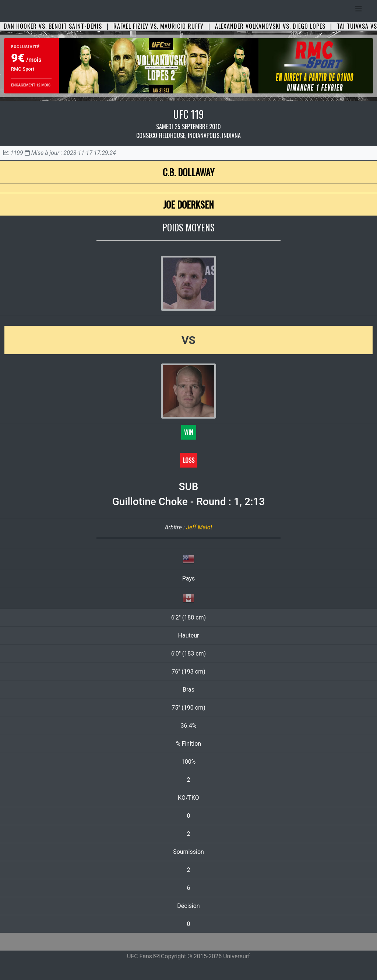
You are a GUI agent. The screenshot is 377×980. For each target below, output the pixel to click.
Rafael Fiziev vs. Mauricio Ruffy (158, 26)
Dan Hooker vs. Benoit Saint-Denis (53, 26)
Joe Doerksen (188, 204)
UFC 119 (188, 114)
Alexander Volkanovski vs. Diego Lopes (270, 26)
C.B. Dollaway (188, 172)
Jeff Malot (199, 527)
